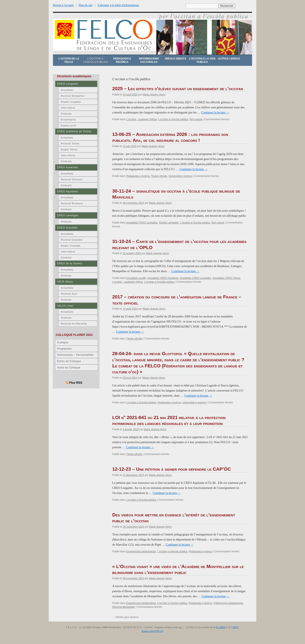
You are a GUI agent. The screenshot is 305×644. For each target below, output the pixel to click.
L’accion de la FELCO (69, 60)
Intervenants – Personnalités (75, 355)
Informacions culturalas (149, 60)
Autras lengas (229, 59)
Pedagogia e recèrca (122, 60)
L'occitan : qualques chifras (141, 119)
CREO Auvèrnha (67, 167)
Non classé (196, 119)
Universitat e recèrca (180, 176)
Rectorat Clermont (72, 179)
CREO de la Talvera (70, 263)
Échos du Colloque (69, 361)
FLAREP (220, 627)
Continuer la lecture (215, 112)
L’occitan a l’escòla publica (96, 60)
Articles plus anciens (125, 617)
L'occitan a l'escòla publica (173, 119)
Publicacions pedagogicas (228, 603)
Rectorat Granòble (72, 240)
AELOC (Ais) (65, 306)
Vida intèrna (68, 108)
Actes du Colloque (69, 368)
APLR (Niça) (65, 282)
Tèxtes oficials (159, 176)
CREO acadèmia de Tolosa (74, 131)
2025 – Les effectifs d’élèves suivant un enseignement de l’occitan (178, 89)
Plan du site (85, 5)
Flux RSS (76, 383)
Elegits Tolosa (69, 149)
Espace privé (68, 125)
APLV (236, 627)
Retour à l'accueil (63, 5)
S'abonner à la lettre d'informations (118, 5)
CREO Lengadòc (68, 84)
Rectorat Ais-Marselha (74, 324)
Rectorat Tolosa (70, 143)
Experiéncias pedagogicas (141, 552)
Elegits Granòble (71, 246)
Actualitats (67, 90)
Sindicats (66, 114)
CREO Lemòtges (68, 215)
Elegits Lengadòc (169, 223)
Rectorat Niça (69, 294)
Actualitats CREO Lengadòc (142, 223)
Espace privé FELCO (153, 631)
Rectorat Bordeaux (72, 203)
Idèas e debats (176, 59)
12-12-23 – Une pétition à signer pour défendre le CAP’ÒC (172, 469)
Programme (64, 349)
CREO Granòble (67, 228)
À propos (63, 342)
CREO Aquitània (67, 192)
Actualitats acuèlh (136, 278)
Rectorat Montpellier (124, 607)
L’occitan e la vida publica (202, 60)
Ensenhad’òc (68, 120)
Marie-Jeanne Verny (154, 95)
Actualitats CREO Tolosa (226, 278)
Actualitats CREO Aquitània (163, 278)
